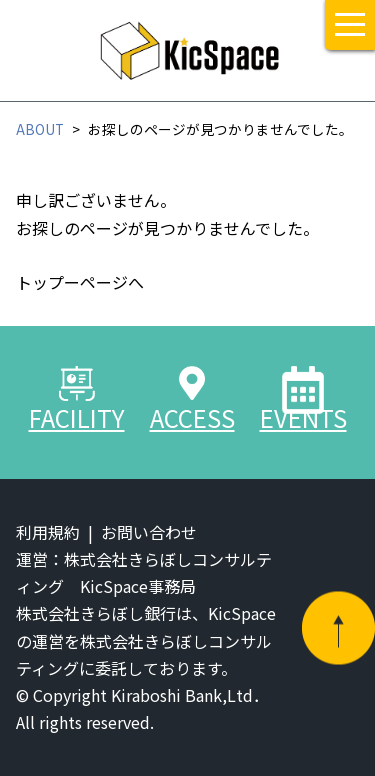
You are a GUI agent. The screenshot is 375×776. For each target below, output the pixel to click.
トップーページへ (80, 282)
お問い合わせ (149, 532)
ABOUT (40, 129)
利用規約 (48, 532)
